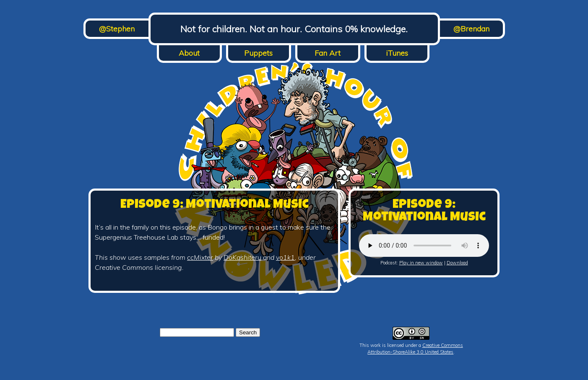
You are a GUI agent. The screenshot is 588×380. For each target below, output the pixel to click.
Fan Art (328, 53)
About (189, 53)
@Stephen (117, 29)
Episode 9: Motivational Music (215, 205)
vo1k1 (285, 257)
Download (457, 263)
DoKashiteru (242, 257)
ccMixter (200, 257)
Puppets (258, 53)
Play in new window (421, 263)
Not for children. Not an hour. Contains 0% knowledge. (294, 29)
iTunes (397, 53)
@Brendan (471, 29)
